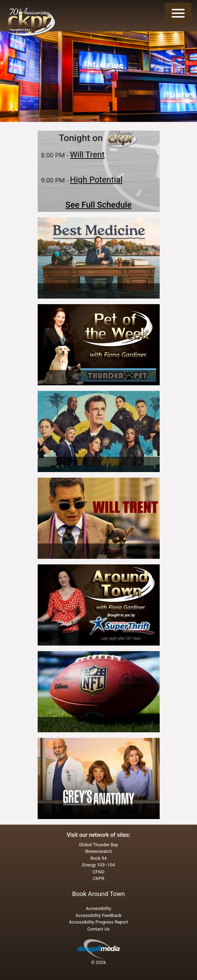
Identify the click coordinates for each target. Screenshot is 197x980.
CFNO (99, 872)
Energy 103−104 (99, 865)
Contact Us (99, 929)
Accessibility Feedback (99, 915)
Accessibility (98, 908)
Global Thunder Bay (98, 845)
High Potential (96, 180)
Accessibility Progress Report (99, 922)
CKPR (98, 878)
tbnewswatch (98, 851)
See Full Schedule (99, 205)
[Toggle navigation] (178, 13)
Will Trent (87, 155)
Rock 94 (98, 858)
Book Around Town (98, 894)
